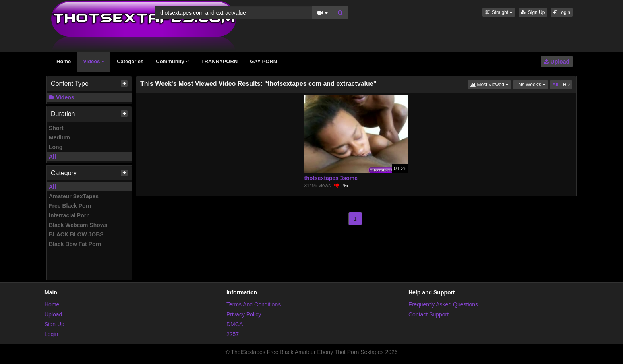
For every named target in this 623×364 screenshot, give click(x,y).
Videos (94, 61)
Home (64, 61)
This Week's (532, 84)
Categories (130, 61)
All (52, 157)
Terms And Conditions (253, 304)
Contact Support (429, 314)
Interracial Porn (69, 215)
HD (566, 85)
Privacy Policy (244, 314)
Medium (59, 137)
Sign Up (533, 12)
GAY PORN (263, 61)
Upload (557, 62)
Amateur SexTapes (74, 196)
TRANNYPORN (219, 61)
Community (172, 61)
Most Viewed (490, 84)
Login (562, 12)
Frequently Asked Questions (443, 304)
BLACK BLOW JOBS (76, 234)
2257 (233, 334)
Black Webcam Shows (78, 225)
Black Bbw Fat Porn (75, 244)
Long (56, 147)
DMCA (235, 324)
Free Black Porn (70, 206)
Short (56, 128)
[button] (499, 12)
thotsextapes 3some (331, 178)
